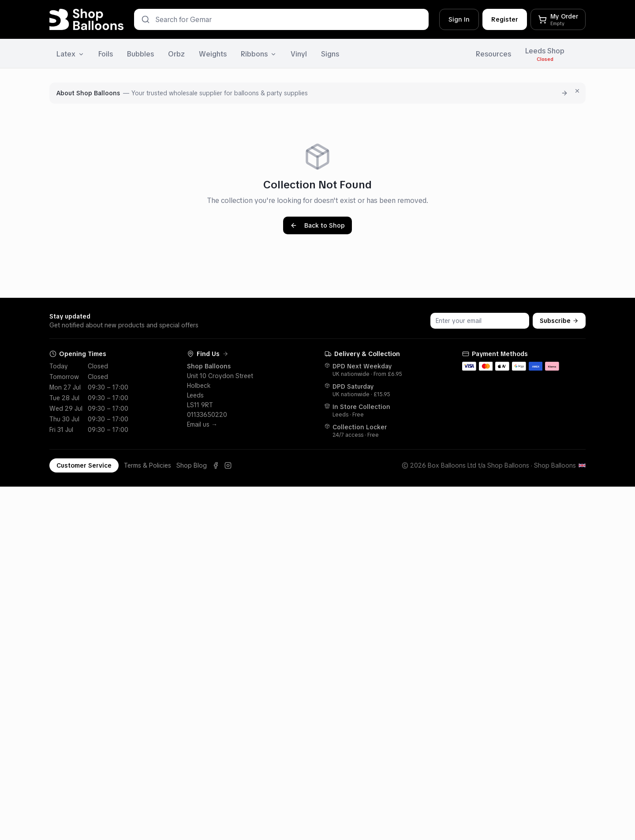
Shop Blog (192, 465)
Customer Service (84, 465)
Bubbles (140, 54)
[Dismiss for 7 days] (577, 91)
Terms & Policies (148, 465)
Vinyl (299, 54)
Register (505, 19)
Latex (70, 54)
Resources (493, 54)
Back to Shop (317, 225)
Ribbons (259, 54)
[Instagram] (228, 465)
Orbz (176, 54)
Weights (213, 54)
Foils (106, 54)
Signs (330, 54)
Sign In (459, 19)
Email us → (202, 424)
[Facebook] (216, 465)
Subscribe (559, 321)
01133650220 (207, 415)
